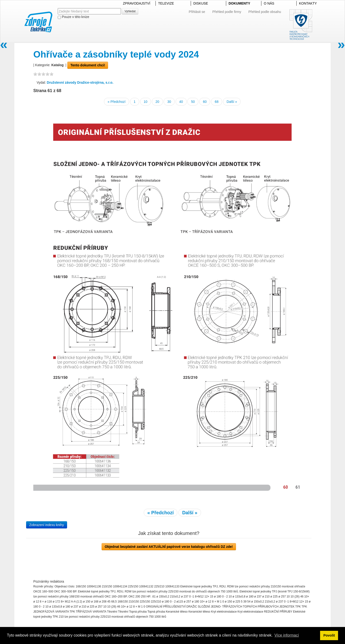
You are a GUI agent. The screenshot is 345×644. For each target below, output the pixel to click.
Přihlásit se (197, 12)
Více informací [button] (287, 635)
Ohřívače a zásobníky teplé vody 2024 (116, 54)
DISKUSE (201, 3)
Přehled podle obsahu (265, 12)
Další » (232, 102)
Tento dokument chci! (88, 65)
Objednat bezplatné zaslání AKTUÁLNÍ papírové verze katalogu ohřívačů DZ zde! (169, 547)
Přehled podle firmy (227, 12)
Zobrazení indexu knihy (47, 525)
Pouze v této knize (73, 17)
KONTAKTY (308, 3)
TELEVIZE (166, 3)
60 (205, 102)
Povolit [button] (329, 635)
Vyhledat (130, 11)
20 (157, 102)
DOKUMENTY (239, 3)
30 (169, 102)
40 (181, 102)
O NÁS (269, 3)
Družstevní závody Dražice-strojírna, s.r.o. (80, 82)
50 (193, 102)
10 (146, 102)
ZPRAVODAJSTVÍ (137, 3)
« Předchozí (117, 102)
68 (217, 102)
